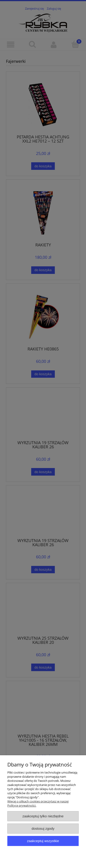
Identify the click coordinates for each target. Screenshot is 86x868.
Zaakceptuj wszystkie (43, 841)
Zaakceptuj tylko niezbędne (43, 816)
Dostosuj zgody (43, 828)
